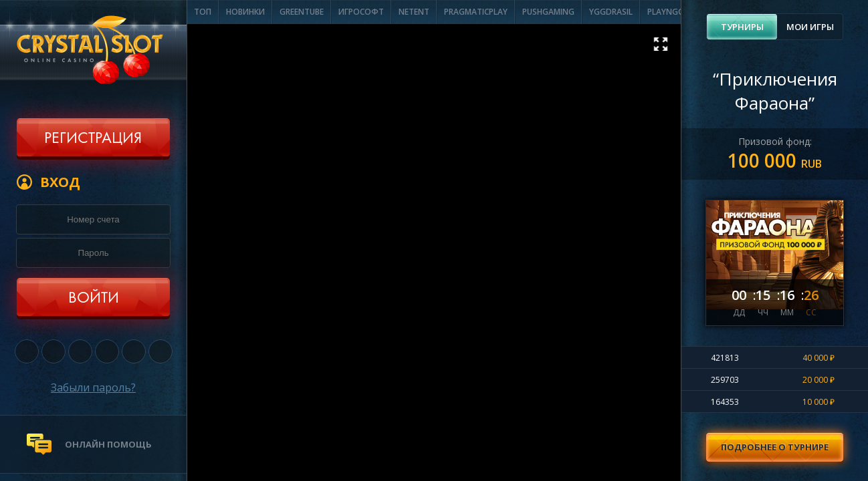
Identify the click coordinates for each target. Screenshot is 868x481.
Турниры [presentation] (742, 27)
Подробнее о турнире (775, 447)
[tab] (742, 27)
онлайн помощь (108, 444)
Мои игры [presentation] (810, 27)
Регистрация (93, 139)
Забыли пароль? (93, 387)
